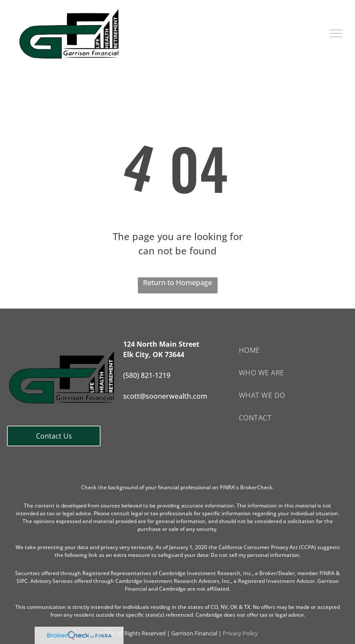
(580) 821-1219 (147, 375)
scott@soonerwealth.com (165, 396)
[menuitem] (293, 350)
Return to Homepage (177, 283)
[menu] (336, 33)
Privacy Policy (240, 633)
